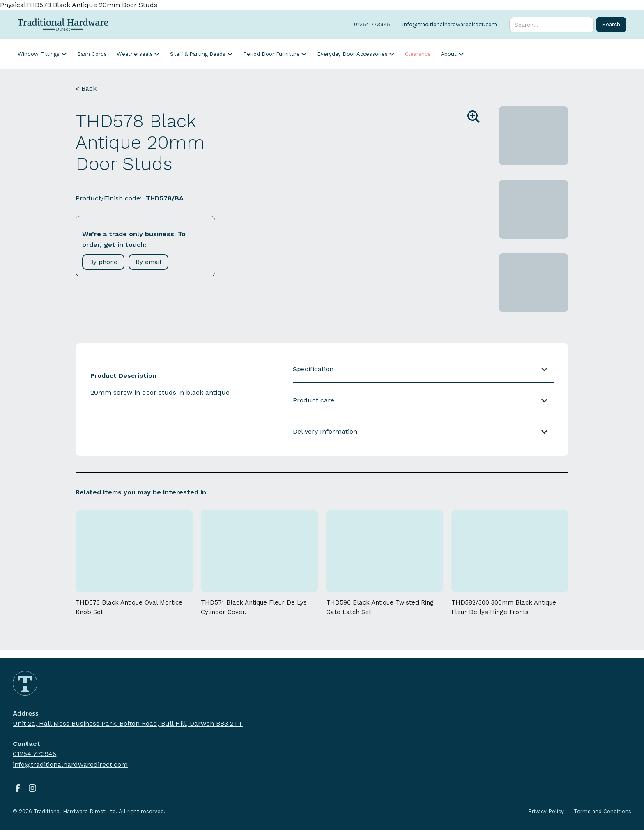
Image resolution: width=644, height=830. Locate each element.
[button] (42, 54)
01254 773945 (34, 754)
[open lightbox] (364, 189)
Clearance (418, 54)
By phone (103, 262)
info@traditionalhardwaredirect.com (70, 764)
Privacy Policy (546, 811)
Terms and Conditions (603, 811)
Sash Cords (92, 54)
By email (148, 262)
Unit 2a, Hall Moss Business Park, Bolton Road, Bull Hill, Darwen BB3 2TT (128, 723)
